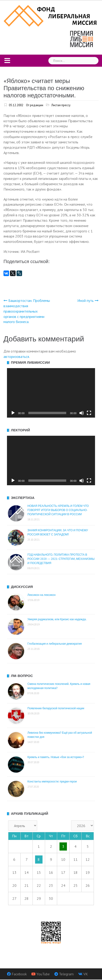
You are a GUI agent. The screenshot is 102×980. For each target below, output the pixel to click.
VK (86, 974)
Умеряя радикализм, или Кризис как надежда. (57, 619)
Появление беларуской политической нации (56, 708)
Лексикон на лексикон (41, 595)
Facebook (19, 974)
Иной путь (86, 300)
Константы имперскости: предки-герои (52, 782)
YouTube (43, 974)
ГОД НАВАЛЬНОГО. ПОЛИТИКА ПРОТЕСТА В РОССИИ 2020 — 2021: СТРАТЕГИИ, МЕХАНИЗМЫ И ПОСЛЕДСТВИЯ (61, 559)
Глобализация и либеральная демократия (55, 644)
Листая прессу (61, 105)
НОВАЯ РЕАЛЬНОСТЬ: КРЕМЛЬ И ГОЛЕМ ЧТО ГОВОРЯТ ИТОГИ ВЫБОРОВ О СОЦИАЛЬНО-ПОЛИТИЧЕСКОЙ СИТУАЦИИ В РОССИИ (58, 510)
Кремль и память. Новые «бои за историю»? (56, 757)
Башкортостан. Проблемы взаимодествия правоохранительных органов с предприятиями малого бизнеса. (27, 311)
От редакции (35, 105)
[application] (51, 393)
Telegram (66, 974)
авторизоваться (16, 356)
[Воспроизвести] (13, 413)
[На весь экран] (89, 413)
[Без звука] (82, 413)
